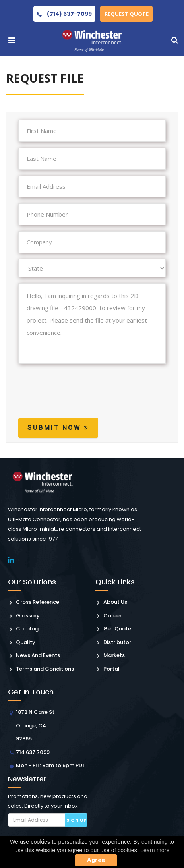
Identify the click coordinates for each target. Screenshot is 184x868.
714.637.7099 (33, 752)
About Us (115, 602)
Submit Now (58, 427)
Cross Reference (38, 602)
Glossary (28, 616)
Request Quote (127, 14)
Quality (26, 642)
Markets (114, 655)
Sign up (77, 820)
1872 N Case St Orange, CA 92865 (35, 725)
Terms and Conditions (45, 669)
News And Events (38, 655)
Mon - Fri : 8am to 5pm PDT (51, 765)
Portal (111, 669)
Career (112, 616)
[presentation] (79, 398)
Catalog (27, 629)
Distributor (117, 642)
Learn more (155, 850)
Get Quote (117, 629)
